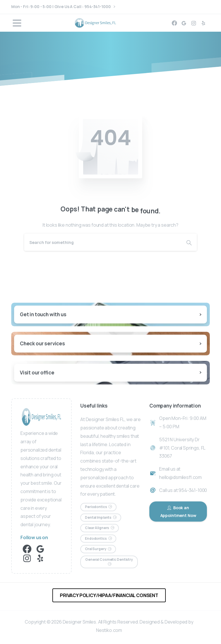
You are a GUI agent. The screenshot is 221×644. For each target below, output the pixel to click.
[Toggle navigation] (17, 23)
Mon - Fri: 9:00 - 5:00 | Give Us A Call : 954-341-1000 (63, 7)
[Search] (103, 242)
